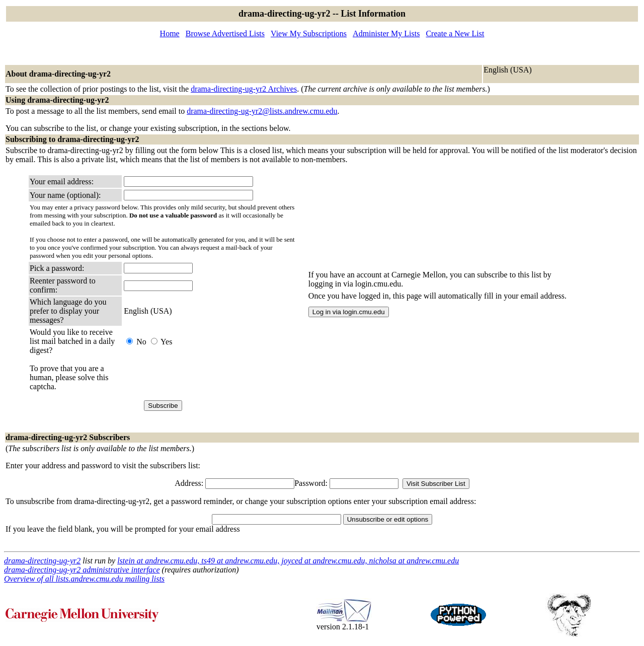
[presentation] (200, 378)
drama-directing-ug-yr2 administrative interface (82, 570)
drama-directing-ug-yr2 (42, 561)
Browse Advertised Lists (225, 33)
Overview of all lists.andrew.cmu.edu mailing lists (84, 579)
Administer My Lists (386, 33)
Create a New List (455, 33)
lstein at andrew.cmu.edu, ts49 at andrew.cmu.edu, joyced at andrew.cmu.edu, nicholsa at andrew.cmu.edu (288, 561)
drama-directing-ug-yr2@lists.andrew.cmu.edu (262, 111)
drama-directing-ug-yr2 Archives (244, 89)
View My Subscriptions (309, 33)
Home (170, 33)
